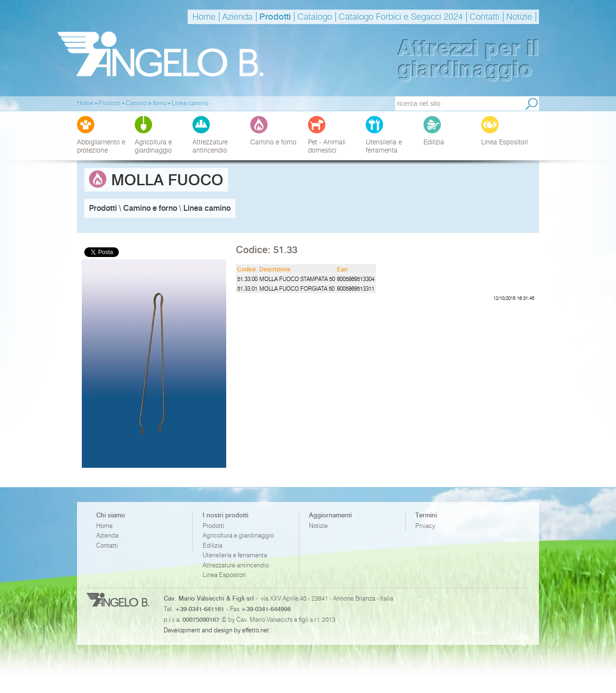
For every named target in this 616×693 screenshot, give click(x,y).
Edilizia (212, 545)
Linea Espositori (224, 575)
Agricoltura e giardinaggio (238, 535)
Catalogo (315, 17)
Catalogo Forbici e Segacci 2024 (401, 17)
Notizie (519, 17)
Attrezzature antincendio (236, 565)
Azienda (237, 17)
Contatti (485, 17)
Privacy (425, 526)
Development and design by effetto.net (216, 630)
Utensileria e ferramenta (235, 555)
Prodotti (275, 17)
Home (204, 17)
